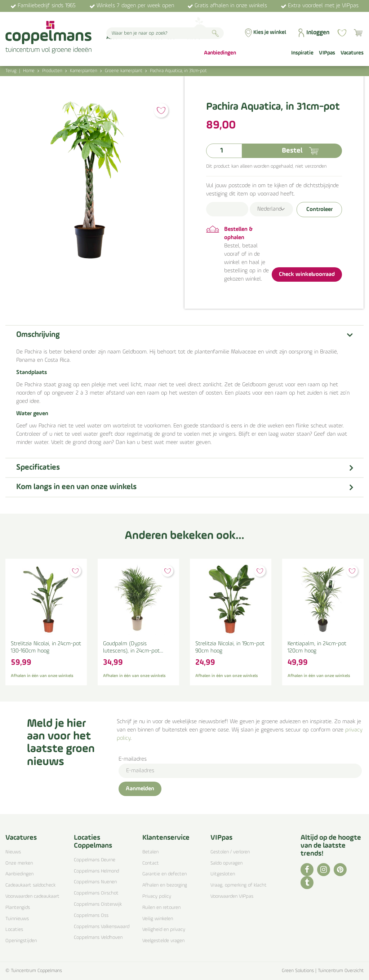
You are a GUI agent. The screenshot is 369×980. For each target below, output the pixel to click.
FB (307, 870)
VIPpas (221, 838)
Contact (151, 863)
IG (324, 870)
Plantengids (18, 908)
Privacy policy (157, 896)
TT (307, 883)
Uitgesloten (223, 874)
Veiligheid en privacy (164, 930)
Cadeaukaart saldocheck (30, 885)
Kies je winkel (270, 33)
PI (340, 870)
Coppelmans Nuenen (95, 882)
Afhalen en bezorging (165, 885)
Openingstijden (21, 941)
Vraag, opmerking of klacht (239, 885)
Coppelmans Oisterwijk (98, 904)
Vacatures (21, 838)
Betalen (150, 852)
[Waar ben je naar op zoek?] (165, 33)
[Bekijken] (358, 33)
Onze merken (19, 863)
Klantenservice (166, 838)
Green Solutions (298, 971)
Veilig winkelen (158, 919)
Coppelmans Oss (91, 916)
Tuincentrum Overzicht (341, 971)
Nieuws (13, 852)
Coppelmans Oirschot (96, 893)
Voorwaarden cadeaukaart (32, 896)
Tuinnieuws (17, 919)
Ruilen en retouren (161, 908)
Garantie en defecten (165, 874)
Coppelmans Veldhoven (98, 938)
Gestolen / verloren (230, 852)
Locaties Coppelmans (93, 842)
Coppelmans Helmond (96, 871)
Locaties (14, 930)
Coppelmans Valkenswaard (102, 927)
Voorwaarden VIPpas (232, 896)
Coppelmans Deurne (95, 860)
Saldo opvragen (226, 863)
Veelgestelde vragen (163, 941)
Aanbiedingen (19, 874)
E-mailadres (133, 759)
